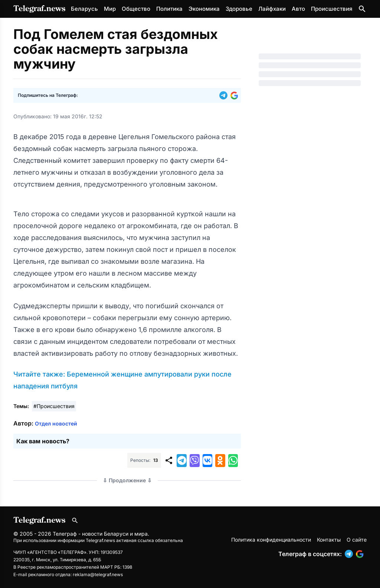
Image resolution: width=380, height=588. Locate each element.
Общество (136, 9)
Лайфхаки (272, 9)
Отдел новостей (56, 423)
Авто (298, 9)
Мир (110, 9)
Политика (169, 9)
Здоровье (239, 9)
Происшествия (332, 9)
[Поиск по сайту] (362, 9)
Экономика (204, 9)
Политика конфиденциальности (271, 540)
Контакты (329, 540)
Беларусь (84, 9)
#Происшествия (54, 406)
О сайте (357, 540)
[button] (225, 95)
